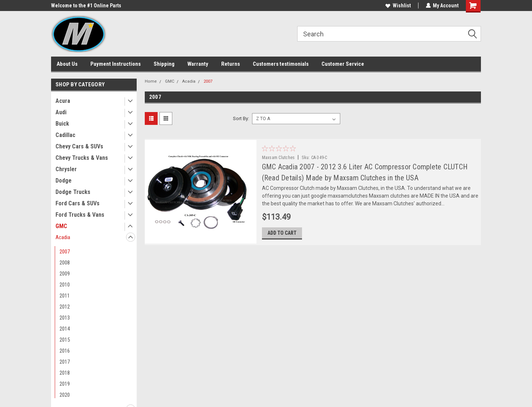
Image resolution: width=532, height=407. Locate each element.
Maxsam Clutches (278, 158)
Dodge (64, 181)
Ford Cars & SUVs (78, 203)
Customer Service (343, 64)
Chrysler (66, 169)
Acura (63, 101)
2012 (65, 307)
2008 (65, 263)
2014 (65, 329)
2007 (65, 252)
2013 (65, 318)
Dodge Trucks (73, 192)
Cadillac (65, 135)
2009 (65, 274)
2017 (65, 362)
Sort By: (241, 118)
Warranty (198, 64)
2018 (65, 373)
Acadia (63, 237)
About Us (67, 64)
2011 (65, 296)
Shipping (164, 64)
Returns (231, 64)
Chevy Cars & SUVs (79, 146)
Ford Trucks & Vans (80, 215)
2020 (65, 395)
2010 (65, 285)
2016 (65, 351)
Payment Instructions (116, 64)
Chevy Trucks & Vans (82, 158)
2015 (65, 340)
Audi (61, 112)
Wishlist (398, 6)
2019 (65, 384)
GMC (61, 226)
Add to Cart (282, 233)
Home (151, 81)
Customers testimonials (281, 64)
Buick (62, 124)
